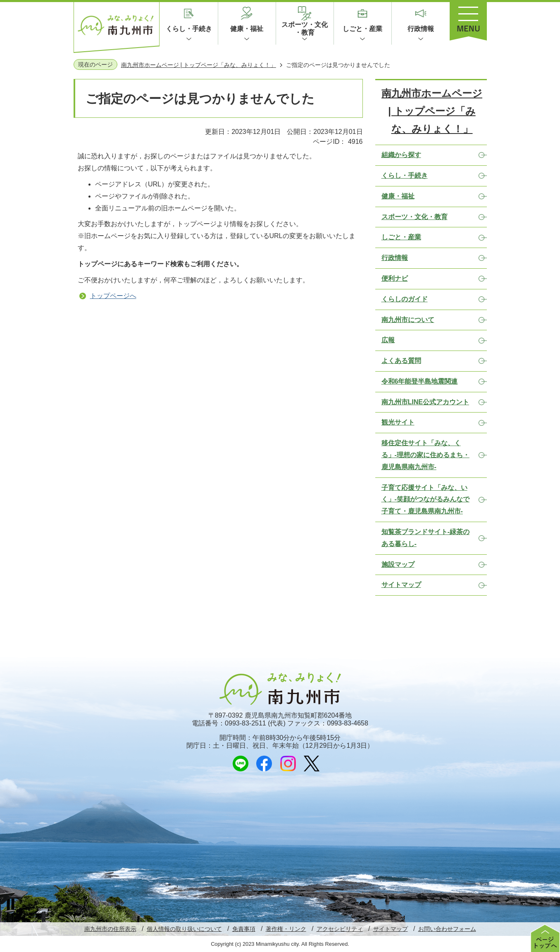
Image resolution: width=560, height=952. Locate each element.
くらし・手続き (189, 29)
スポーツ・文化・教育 (305, 29)
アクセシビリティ (340, 929)
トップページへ (113, 296)
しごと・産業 (362, 29)
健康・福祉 (247, 29)
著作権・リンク (286, 929)
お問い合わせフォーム (447, 929)
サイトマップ (391, 929)
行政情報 (421, 29)
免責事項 (244, 929)
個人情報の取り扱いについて (184, 929)
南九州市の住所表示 (110, 929)
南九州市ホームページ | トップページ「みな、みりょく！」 (199, 65)
